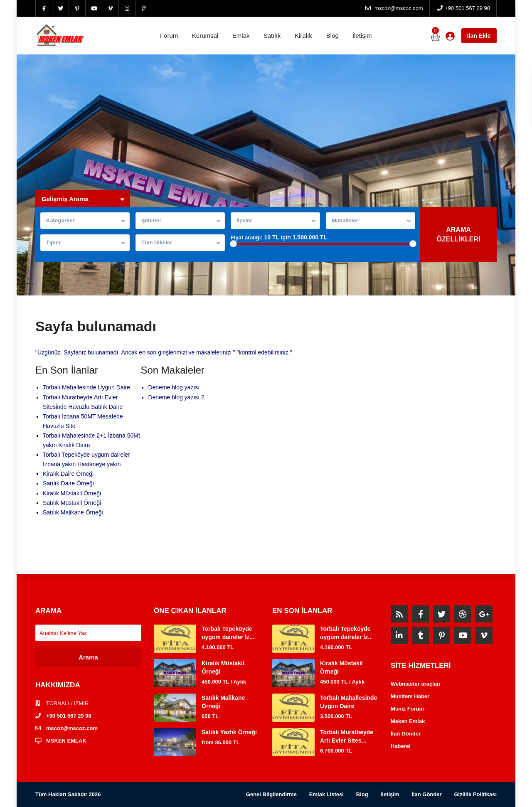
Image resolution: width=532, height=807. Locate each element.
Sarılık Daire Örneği (68, 483)
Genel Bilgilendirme (271, 794)
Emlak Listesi (326, 794)
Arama (88, 657)
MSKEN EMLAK (66, 741)
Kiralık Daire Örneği (68, 474)
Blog (332, 36)
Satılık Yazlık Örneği (229, 732)
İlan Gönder (406, 734)
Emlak (241, 36)
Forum (169, 36)
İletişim (362, 36)
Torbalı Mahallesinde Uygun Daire (86, 387)
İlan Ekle (479, 36)
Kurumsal (205, 36)
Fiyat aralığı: (247, 237)
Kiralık (303, 36)
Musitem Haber (410, 696)
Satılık (272, 36)
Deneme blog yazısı (174, 387)
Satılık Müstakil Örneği (72, 503)
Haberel (401, 746)
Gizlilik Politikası (475, 794)
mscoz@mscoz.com (72, 728)
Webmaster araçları (416, 684)
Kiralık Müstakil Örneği (72, 493)
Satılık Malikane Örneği (73, 512)
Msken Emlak (408, 721)
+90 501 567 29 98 (69, 716)
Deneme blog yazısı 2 (176, 397)
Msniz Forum (407, 709)
